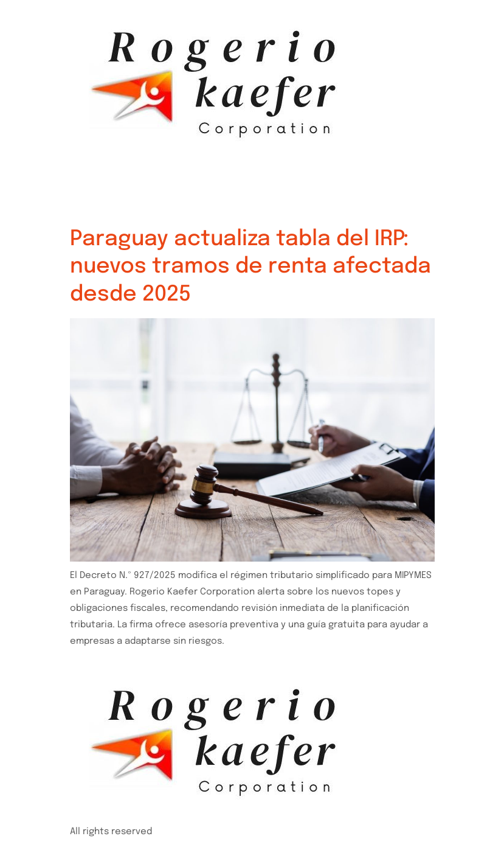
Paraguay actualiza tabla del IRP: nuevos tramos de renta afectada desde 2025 (250, 267)
